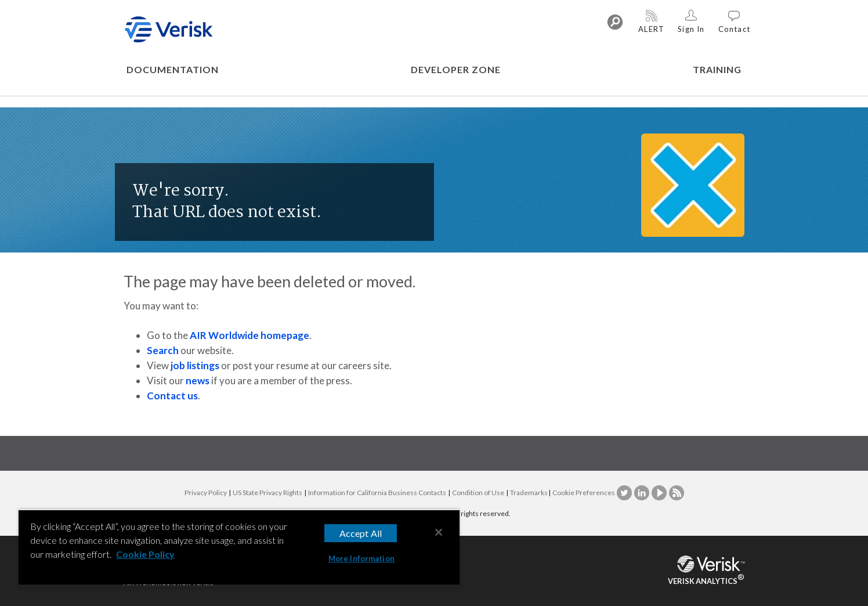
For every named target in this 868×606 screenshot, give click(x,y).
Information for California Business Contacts (377, 493)
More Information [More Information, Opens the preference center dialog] (361, 558)
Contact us (172, 396)
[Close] (439, 532)
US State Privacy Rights (267, 493)
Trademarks (529, 493)
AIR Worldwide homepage (249, 335)
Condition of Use (478, 493)
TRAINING (717, 69)
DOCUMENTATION (173, 69)
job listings (195, 365)
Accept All (361, 533)
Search (163, 350)
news (198, 380)
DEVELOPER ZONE (456, 69)
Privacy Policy (206, 493)
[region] (239, 548)
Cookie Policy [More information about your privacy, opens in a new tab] (145, 554)
